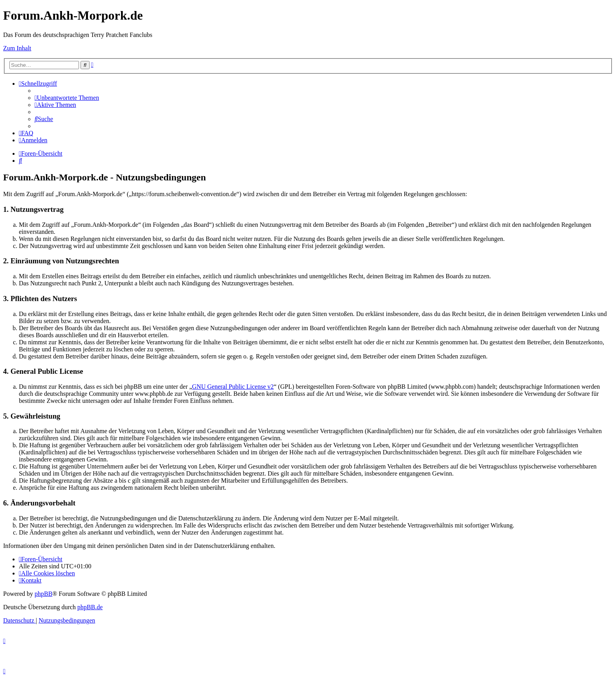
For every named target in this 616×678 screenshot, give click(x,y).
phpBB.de (90, 607)
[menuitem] (67, 98)
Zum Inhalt (17, 48)
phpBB (43, 594)
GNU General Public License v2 (233, 387)
